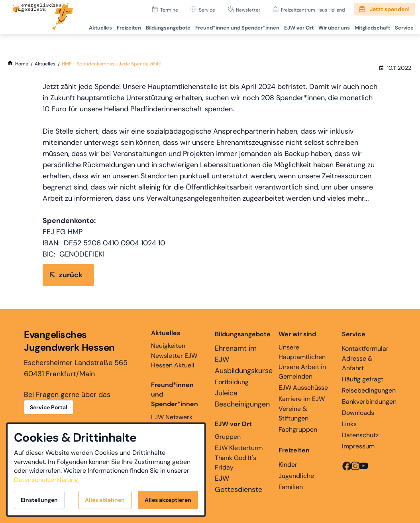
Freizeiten (123, 26)
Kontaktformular (365, 348)
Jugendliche (296, 476)
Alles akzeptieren (168, 500)
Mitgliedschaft (370, 26)
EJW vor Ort (295, 26)
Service (207, 10)
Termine (169, 10)
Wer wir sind (297, 334)
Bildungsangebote (163, 26)
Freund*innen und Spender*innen (175, 394)
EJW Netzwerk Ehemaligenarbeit (177, 422)
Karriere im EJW (302, 399)
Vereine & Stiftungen (293, 413)
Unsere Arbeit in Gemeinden (302, 372)
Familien (291, 487)
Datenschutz (360, 435)
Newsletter (248, 10)
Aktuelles (94, 26)
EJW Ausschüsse (303, 388)
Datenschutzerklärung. (47, 480)
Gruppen (233, 430)
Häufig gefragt (363, 379)
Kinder (288, 465)
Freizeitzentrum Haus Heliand (313, 10)
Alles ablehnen (105, 500)
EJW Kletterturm (239, 448)
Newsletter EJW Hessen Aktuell (174, 360)
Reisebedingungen (369, 390)
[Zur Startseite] (43, 17)
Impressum (358, 446)
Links (349, 424)
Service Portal (49, 407)
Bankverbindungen (369, 402)
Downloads (358, 413)
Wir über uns (331, 26)
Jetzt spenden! (390, 9)
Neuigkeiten (168, 339)
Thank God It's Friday (236, 463)
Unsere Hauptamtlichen (302, 352)
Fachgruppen (298, 429)
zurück (71, 275)
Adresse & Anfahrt (357, 363)
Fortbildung (232, 382)
